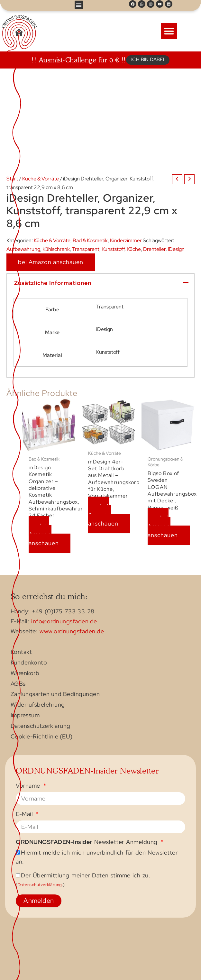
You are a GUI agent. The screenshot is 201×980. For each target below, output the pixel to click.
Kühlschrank (56, 249)
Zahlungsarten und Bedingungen (55, 695)
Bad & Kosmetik (90, 240)
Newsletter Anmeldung (87, 842)
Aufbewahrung (23, 249)
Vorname (29, 786)
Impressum (25, 716)
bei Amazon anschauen (51, 262)
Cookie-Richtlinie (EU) (42, 737)
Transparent (86, 249)
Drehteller (154, 249)
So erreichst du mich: (49, 596)
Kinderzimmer (126, 240)
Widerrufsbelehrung (38, 705)
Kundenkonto (29, 663)
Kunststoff (113, 249)
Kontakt (21, 653)
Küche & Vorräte (41, 179)
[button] (79, 4)
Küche (134, 249)
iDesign (176, 249)
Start (12, 179)
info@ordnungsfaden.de (64, 621)
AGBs (18, 684)
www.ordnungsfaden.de (72, 631)
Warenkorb (25, 674)
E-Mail (25, 814)
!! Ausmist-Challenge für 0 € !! (79, 60)
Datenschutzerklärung (41, 727)
